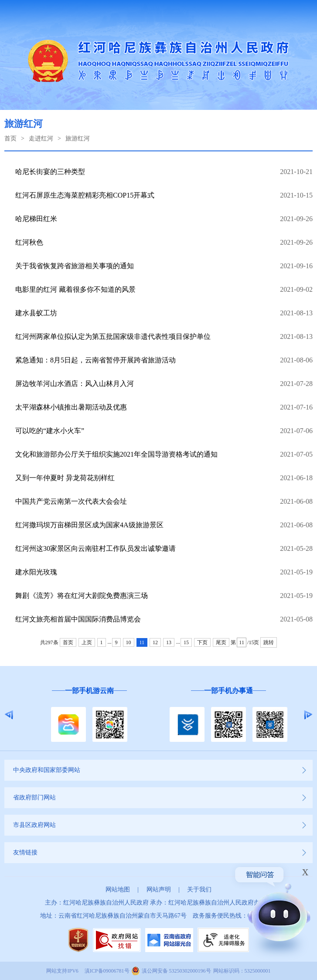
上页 (87, 642)
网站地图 (118, 890)
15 (186, 642)
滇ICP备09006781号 (107, 971)
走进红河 (41, 138)
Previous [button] (9, 715)
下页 (202, 642)
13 (169, 642)
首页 (10, 138)
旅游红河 (78, 138)
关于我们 (199, 890)
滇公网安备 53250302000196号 (176, 971)
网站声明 (159, 890)
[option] (89, 715)
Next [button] (308, 715)
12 (155, 642)
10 (129, 642)
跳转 (269, 642)
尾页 (221, 642)
